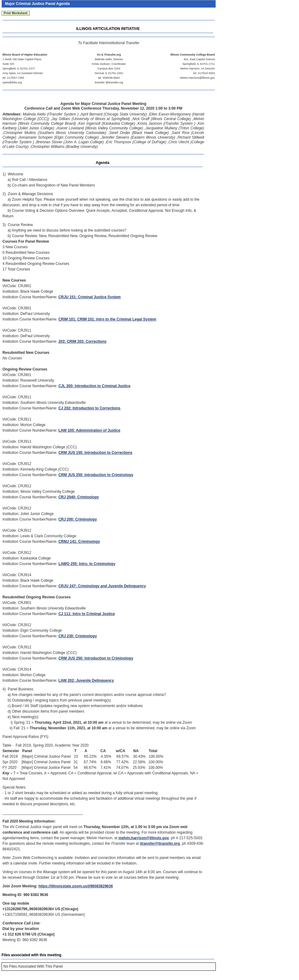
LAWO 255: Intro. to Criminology (87, 564)
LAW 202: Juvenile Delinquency (86, 681)
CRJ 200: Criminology (78, 519)
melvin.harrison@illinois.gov (144, 838)
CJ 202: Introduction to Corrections (89, 408)
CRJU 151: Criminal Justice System (89, 297)
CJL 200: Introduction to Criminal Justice (94, 386)
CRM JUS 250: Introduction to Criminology (96, 475)
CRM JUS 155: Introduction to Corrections (95, 453)
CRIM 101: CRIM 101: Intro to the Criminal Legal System (107, 319)
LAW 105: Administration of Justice (89, 430)
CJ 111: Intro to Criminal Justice (86, 614)
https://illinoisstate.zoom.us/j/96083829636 (76, 886)
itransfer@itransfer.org (160, 844)
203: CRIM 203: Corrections (82, 341)
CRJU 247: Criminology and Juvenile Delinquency (102, 586)
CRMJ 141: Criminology (79, 542)
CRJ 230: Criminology (78, 636)
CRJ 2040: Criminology (78, 497)
